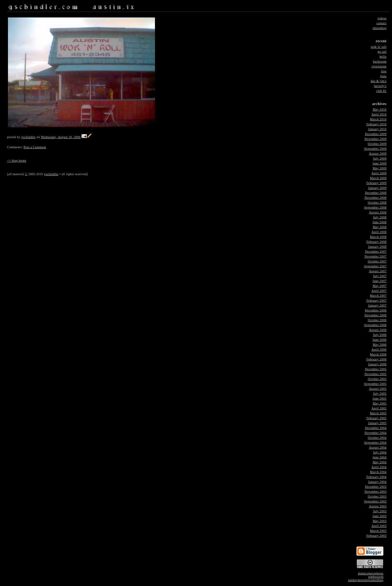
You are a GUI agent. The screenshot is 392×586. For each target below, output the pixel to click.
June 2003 (379, 516)
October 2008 (377, 203)
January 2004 (377, 482)
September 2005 (375, 384)
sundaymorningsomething (366, 580)
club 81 (381, 91)
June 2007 (379, 281)
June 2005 (379, 398)
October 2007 (377, 261)
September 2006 (375, 325)
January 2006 (377, 364)
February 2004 (376, 477)
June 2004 (379, 457)
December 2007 (376, 252)
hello (383, 56)
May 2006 (380, 345)
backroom (380, 61)
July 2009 (380, 158)
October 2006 (377, 320)
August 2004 (378, 447)
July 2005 (380, 394)
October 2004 (377, 438)
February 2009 (376, 183)
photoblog (380, 28)
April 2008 (379, 232)
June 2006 (379, 340)
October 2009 (377, 144)
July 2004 (380, 452)
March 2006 (378, 354)
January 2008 (377, 247)
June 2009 (379, 163)
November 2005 (375, 374)
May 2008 (380, 227)
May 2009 (380, 168)
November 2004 (375, 433)
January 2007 (377, 305)
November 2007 (375, 256)
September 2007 (375, 266)
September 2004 (375, 443)
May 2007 (380, 286)
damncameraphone (371, 573)
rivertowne (379, 66)
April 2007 (379, 291)
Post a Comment (35, 147)
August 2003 (378, 506)
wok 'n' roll (379, 47)
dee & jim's (379, 81)
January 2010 (377, 129)
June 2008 (379, 222)
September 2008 (375, 207)
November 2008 (375, 198)
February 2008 (376, 242)
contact (381, 23)
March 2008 (378, 237)
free (384, 71)
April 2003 (379, 526)
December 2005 (376, 369)
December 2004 (376, 428)
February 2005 (376, 418)
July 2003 (380, 511)
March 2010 (378, 119)
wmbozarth (376, 577)
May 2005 (380, 403)
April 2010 (379, 114)
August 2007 (378, 271)
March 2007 (378, 296)
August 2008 (378, 212)
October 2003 (377, 496)
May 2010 (380, 109)
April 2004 (379, 467)
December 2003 (376, 487)
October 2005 (377, 379)
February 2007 (376, 301)
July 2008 (380, 217)
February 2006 (376, 359)
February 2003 (376, 536)
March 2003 (378, 531)
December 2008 (376, 193)
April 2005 (379, 408)
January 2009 (377, 188)
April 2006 (379, 349)
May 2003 (380, 521)
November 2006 (375, 315)
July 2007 (380, 276)
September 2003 (375, 501)
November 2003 (375, 492)
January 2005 (377, 423)
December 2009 (376, 134)
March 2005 (378, 413)
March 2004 (378, 472)
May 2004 (380, 462)
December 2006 (376, 310)
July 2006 (380, 335)
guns (383, 76)
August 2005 (378, 389)
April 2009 (379, 173)
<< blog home (17, 161)
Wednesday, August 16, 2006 (61, 137)
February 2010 (376, 124)
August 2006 (378, 330)
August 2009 (378, 154)
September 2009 (375, 149)
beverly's (380, 86)
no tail (382, 52)
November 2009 (375, 139)
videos (382, 18)
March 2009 (378, 178)
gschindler (28, 137)
